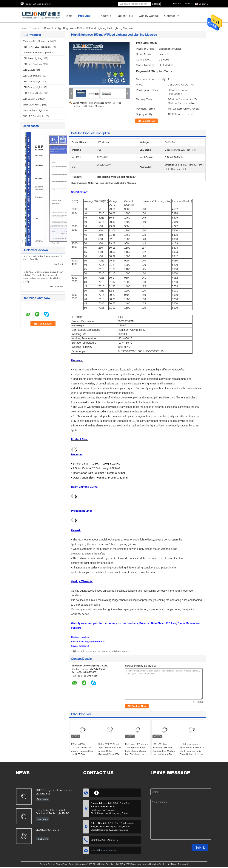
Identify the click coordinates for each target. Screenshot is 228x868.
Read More (42, 799)
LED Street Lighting (32, 58)
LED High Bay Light (33, 64)
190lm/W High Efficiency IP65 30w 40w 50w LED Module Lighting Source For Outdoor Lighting (164, 751)
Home (68, 16)
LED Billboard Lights (33, 93)
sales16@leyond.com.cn (38, 4)
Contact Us (172, 16)
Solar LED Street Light (34, 105)
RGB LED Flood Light (33, 116)
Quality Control (149, 16)
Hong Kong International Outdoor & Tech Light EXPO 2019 (53, 812)
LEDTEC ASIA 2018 (47, 830)
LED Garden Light (32, 99)
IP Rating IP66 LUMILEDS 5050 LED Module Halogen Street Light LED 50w (82, 749)
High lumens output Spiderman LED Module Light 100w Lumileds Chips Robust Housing (192, 749)
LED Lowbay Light (32, 81)
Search (156, 4)
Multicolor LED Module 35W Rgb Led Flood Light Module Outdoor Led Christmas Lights (137, 749)
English (204, 4)
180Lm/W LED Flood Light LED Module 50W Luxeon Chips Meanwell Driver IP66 (110, 749)
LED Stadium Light (32, 76)
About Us (105, 16)
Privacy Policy (47, 864)
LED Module (48, 28)
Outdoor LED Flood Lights (36, 53)
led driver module (120, 651)
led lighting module (87, 651)
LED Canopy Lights (32, 87)
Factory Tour (125, 16)
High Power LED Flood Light (37, 47)
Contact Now (148, 121)
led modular (104, 651)
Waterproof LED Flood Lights (37, 41)
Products (84, 16)
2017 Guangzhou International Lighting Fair (54, 792)
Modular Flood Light (33, 110)
